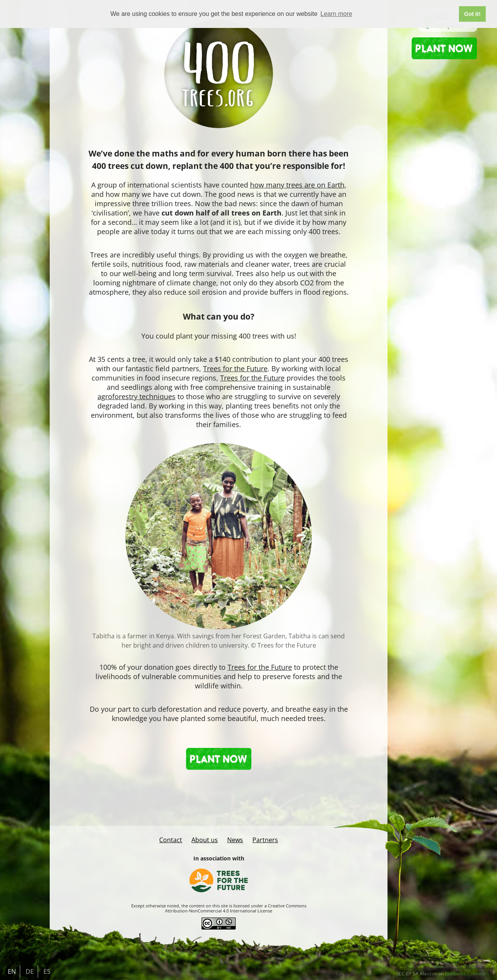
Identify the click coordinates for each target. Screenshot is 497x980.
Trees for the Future (235, 368)
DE (30, 971)
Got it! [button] (472, 14)
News (235, 840)
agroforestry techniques (136, 396)
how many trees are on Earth (297, 185)
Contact (171, 840)
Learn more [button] (336, 14)
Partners (265, 840)
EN (12, 971)
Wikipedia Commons (467, 974)
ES (47, 971)
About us (205, 840)
